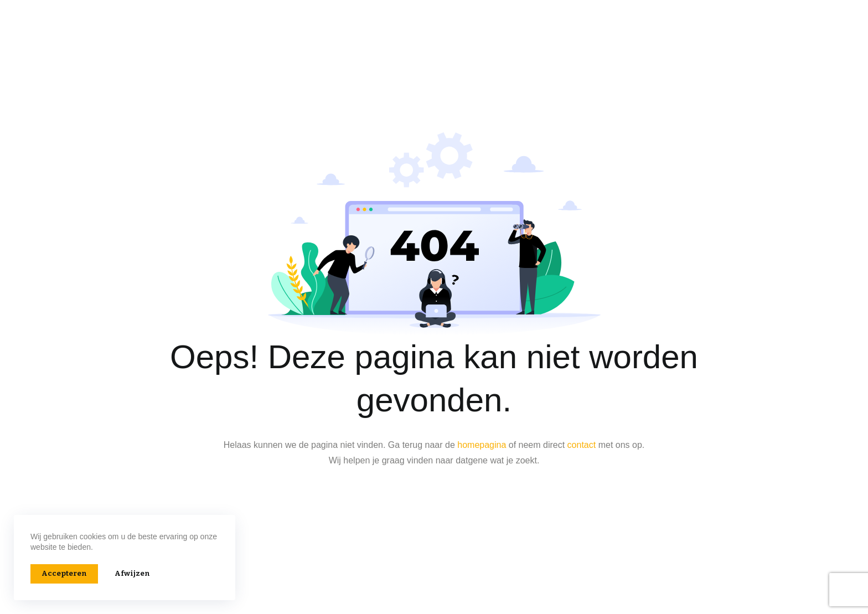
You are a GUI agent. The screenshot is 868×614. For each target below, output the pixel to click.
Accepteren (64, 573)
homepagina (482, 445)
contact (582, 445)
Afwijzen (132, 573)
